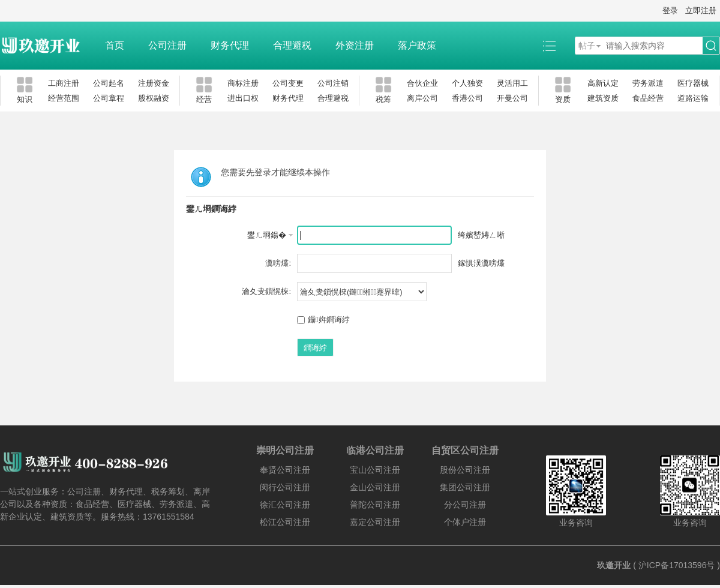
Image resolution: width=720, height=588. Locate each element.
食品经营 (648, 98)
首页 (115, 45)
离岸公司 (422, 98)
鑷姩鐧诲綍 (323, 319)
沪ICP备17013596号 (677, 565)
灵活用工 (512, 83)
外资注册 (355, 45)
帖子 (587, 46)
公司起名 (109, 83)
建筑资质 (603, 98)
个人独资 (467, 83)
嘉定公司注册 (375, 522)
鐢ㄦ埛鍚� (267, 235)
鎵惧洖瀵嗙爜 (481, 263)
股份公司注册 (465, 470)
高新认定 (603, 83)
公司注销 (333, 83)
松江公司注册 (285, 522)
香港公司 (467, 98)
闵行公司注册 (285, 487)
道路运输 (693, 98)
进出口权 (243, 98)
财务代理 (230, 45)
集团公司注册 (465, 487)
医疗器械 (693, 83)
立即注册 (701, 10)
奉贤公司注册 (285, 470)
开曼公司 (512, 98)
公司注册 (167, 45)
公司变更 (288, 83)
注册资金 (154, 83)
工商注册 (64, 83)
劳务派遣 (648, 83)
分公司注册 (465, 505)
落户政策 (417, 45)
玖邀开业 (614, 565)
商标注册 (243, 83)
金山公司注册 (375, 487)
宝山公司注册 (375, 470)
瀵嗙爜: (278, 263)
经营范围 (64, 98)
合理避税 (292, 45)
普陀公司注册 (375, 505)
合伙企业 (422, 83)
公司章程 (109, 98)
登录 (670, 10)
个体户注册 (465, 522)
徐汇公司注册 (285, 505)
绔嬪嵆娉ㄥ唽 (481, 235)
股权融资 (154, 98)
